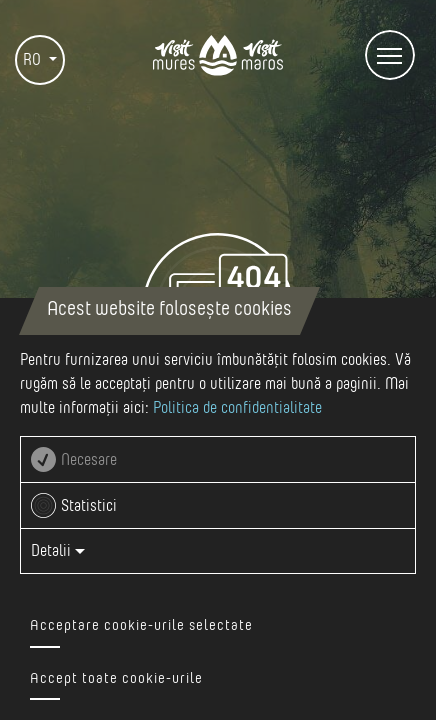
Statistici (89, 506)
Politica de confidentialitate (237, 408)
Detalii (58, 551)
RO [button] (34, 60)
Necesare (89, 460)
